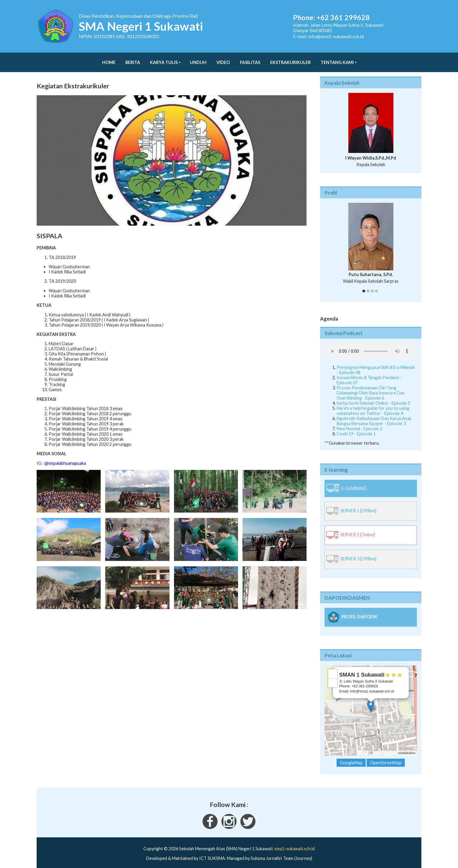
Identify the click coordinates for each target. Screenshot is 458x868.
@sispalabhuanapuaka (65, 457)
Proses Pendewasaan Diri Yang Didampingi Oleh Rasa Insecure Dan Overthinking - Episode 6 (371, 387)
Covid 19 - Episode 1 (356, 428)
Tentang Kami (337, 59)
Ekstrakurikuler (290, 59)
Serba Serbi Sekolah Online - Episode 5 (373, 397)
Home (109, 59)
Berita (133, 59)
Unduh (198, 59)
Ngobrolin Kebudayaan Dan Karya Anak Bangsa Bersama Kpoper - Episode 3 (374, 415)
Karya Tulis (164, 59)
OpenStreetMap (386, 747)
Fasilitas (250, 59)
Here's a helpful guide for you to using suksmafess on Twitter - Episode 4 (373, 405)
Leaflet (363, 747)
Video (223, 59)
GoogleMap (351, 757)
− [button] (333, 677)
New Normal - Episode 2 (359, 423)
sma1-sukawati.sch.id (295, 843)
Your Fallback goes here (370, 345)
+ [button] (333, 668)
